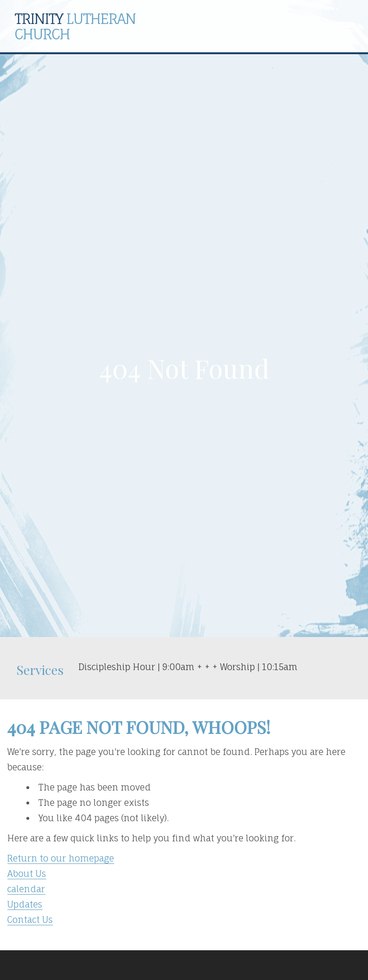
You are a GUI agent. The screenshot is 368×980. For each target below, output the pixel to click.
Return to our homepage (61, 858)
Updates (25, 904)
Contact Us (30, 920)
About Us (27, 874)
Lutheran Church (75, 26)
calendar (26, 889)
